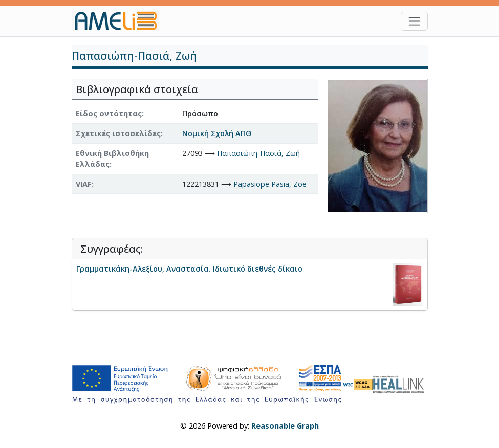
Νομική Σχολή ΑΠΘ (217, 133)
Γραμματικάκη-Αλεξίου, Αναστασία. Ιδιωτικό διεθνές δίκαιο (189, 269)
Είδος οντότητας (109, 113)
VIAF (84, 184)
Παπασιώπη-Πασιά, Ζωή (258, 153)
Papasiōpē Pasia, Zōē (270, 184)
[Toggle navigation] (414, 21)
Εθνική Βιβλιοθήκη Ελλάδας (112, 159)
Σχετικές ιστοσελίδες (118, 133)
